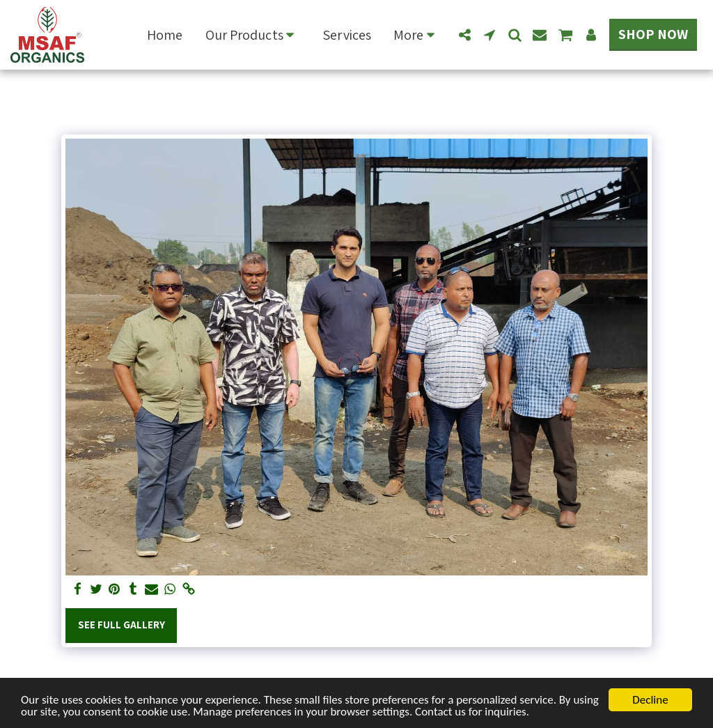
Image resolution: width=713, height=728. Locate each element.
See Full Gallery (122, 624)
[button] (253, 35)
